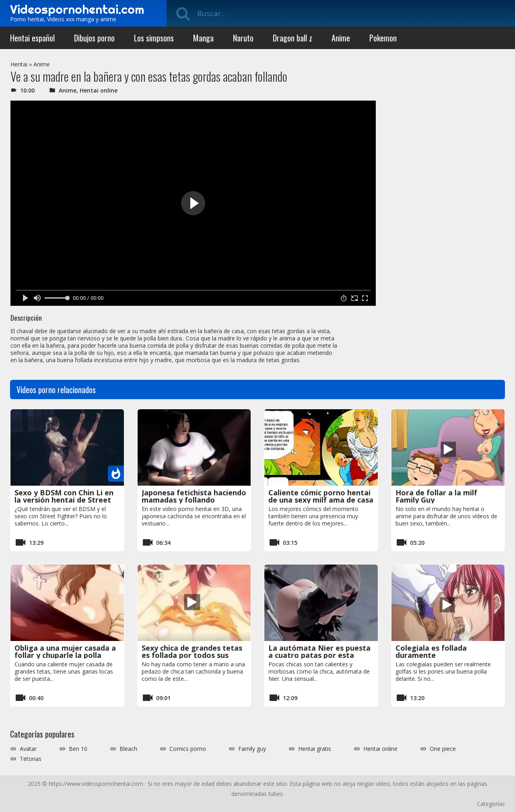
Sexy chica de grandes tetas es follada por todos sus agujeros (192, 655)
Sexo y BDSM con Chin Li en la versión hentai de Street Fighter (64, 500)
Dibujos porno (94, 38)
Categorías (491, 804)
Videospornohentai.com (77, 9)
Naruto (243, 38)
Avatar (28, 749)
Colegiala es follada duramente (431, 651)
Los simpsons (154, 38)
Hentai (19, 64)
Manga (203, 38)
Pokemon (383, 38)
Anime (341, 38)
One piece (443, 749)
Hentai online (99, 90)
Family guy (252, 749)
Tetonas (31, 759)
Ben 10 (78, 749)
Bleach (128, 749)
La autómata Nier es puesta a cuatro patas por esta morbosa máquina (319, 655)
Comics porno (188, 749)
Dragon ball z (293, 38)
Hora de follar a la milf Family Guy (436, 496)
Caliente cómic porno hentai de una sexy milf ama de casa (321, 496)
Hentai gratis (315, 749)
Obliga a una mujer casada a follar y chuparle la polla (65, 651)
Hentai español (32, 38)
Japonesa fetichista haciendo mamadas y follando (194, 496)
